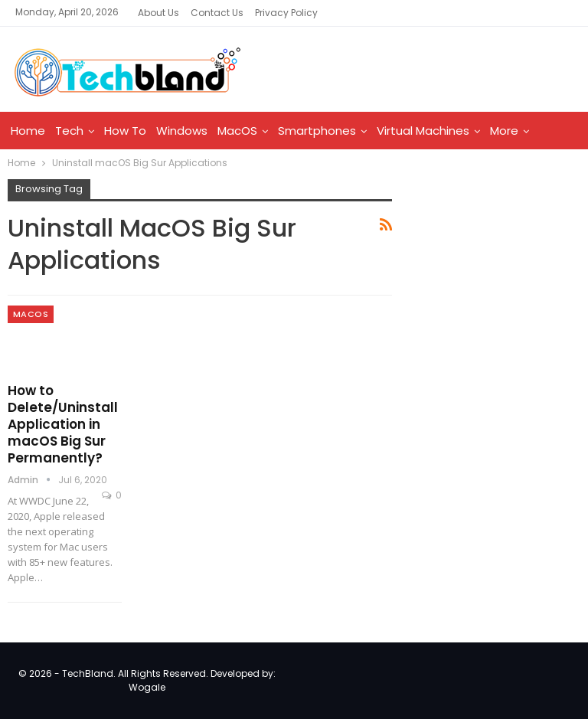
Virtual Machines (423, 131)
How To (125, 131)
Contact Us (217, 13)
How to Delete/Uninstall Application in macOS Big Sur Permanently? (63, 424)
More (504, 131)
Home (28, 131)
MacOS (237, 131)
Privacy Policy (286, 13)
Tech (69, 131)
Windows (182, 131)
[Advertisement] (497, 271)
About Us (158, 13)
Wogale (147, 687)
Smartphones (317, 131)
